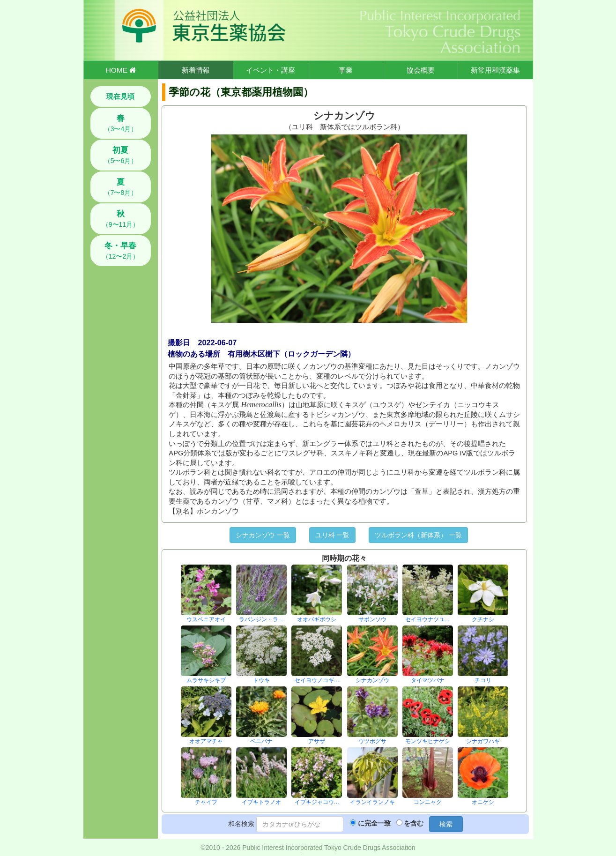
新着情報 (196, 70)
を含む (414, 823)
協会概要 (421, 70)
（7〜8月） (121, 187)
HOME (121, 70)
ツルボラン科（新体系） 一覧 (418, 535)
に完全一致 (374, 823)
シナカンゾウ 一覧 (263, 535)
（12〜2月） (121, 251)
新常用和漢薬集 (495, 70)
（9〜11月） (121, 219)
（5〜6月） (121, 155)
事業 (346, 70)
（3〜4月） (121, 123)
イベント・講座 (271, 70)
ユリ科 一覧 (333, 535)
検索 (446, 824)
